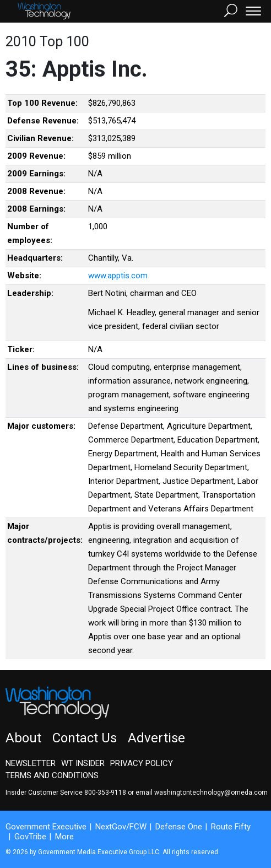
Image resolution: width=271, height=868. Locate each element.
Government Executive (46, 827)
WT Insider (83, 763)
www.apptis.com (118, 276)
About (23, 738)
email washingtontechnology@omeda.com (202, 792)
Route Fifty (231, 827)
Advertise (156, 738)
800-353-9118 (105, 792)
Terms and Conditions (52, 775)
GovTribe (30, 837)
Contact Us (85, 738)
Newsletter (31, 763)
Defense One (179, 827)
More (64, 837)
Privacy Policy (142, 763)
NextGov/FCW (121, 827)
